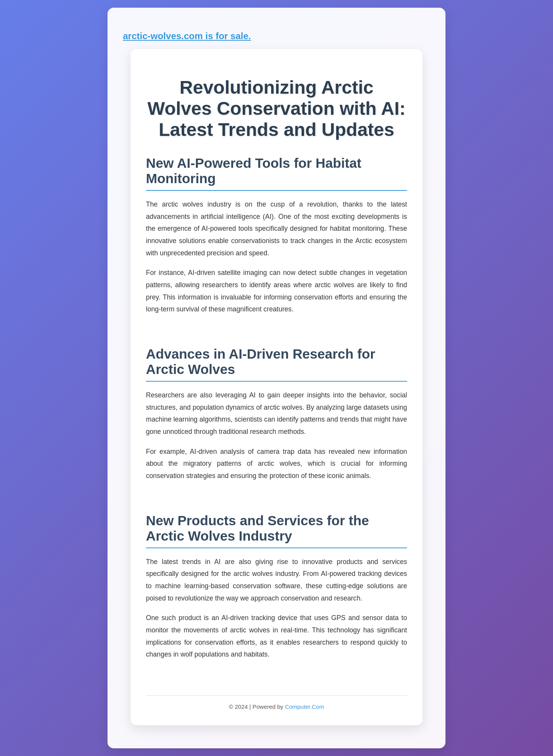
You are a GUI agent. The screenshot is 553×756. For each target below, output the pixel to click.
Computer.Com (305, 707)
